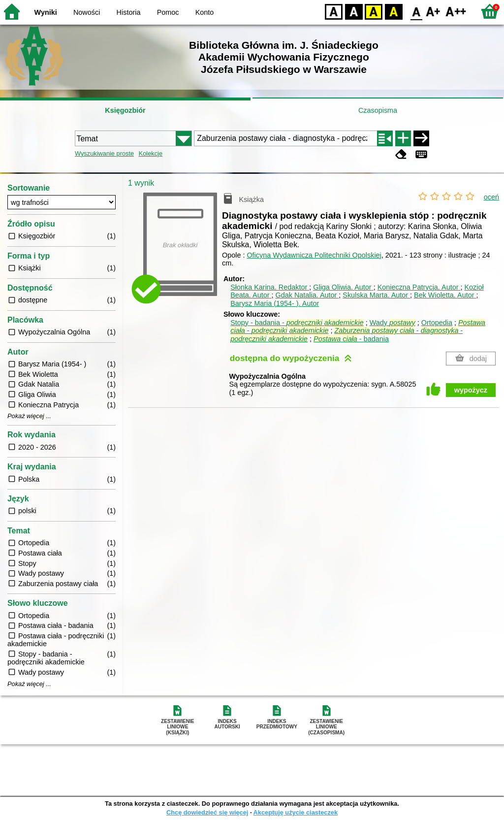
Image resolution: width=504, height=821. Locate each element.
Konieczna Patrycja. (419, 287)
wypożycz (471, 390)
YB (373, 11)
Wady (393, 323)
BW (354, 11)
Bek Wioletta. (445, 295)
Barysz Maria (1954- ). (275, 303)
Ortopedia (437, 323)
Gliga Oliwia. (343, 287)
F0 (416, 11)
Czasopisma (378, 110)
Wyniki (46, 12)
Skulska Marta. (376, 295)
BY (394, 11)
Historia (129, 12)
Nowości (87, 12)
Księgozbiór (125, 110)
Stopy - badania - (297, 323)
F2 (456, 11)
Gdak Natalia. (307, 295)
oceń (491, 197)
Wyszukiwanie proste (104, 153)
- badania (351, 339)
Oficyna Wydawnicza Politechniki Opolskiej (314, 255)
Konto (205, 12)
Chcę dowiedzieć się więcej (207, 812)
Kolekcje (151, 153)
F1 (433, 11)
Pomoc (168, 12)
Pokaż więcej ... (29, 416)
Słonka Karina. (270, 287)
